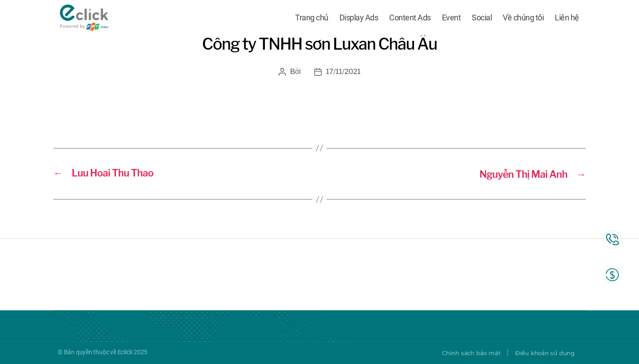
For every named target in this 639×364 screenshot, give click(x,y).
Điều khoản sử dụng (543, 353)
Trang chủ (312, 19)
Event (452, 19)
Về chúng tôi (523, 19)
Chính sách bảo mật (464, 353)
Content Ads (410, 19)
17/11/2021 (343, 72)
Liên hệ (567, 19)
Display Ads (359, 19)
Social (482, 19)
